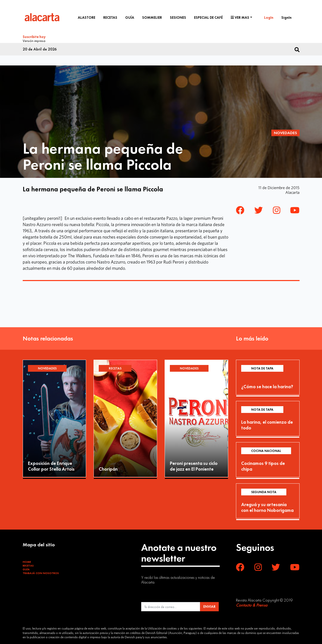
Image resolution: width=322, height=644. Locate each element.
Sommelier (152, 17)
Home (27, 561)
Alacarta (292, 192)
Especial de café (208, 17)
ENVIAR (209, 606)
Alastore (87, 17)
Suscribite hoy (34, 37)
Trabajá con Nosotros (41, 572)
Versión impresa (34, 40)
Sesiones (178, 17)
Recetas (110, 17)
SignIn (286, 17)
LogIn (269, 17)
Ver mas (240, 17)
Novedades (285, 132)
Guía (130, 17)
